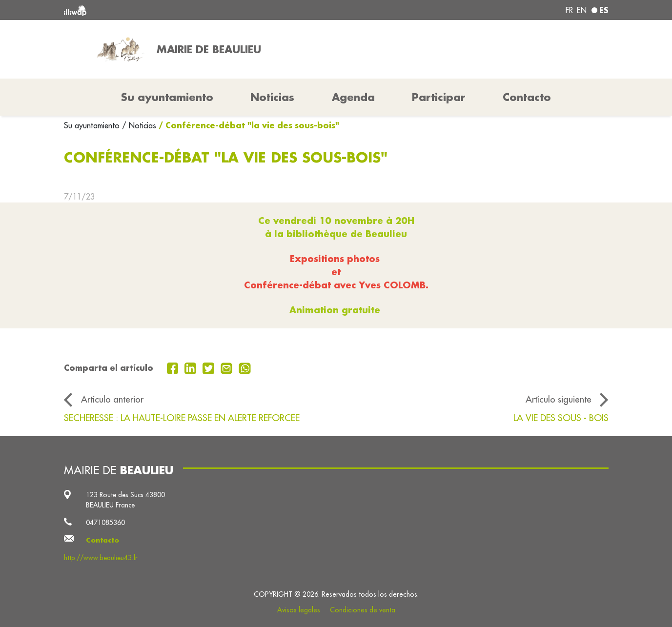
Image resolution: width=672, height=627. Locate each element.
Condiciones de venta (363, 610)
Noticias (272, 97)
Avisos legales (299, 610)
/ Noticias (139, 125)
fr (569, 10)
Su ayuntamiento (93, 125)
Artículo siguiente (559, 399)
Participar (439, 97)
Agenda (353, 97)
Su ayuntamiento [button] (167, 97)
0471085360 (105, 523)
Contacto (527, 97)
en (582, 10)
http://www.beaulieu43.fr (101, 558)
